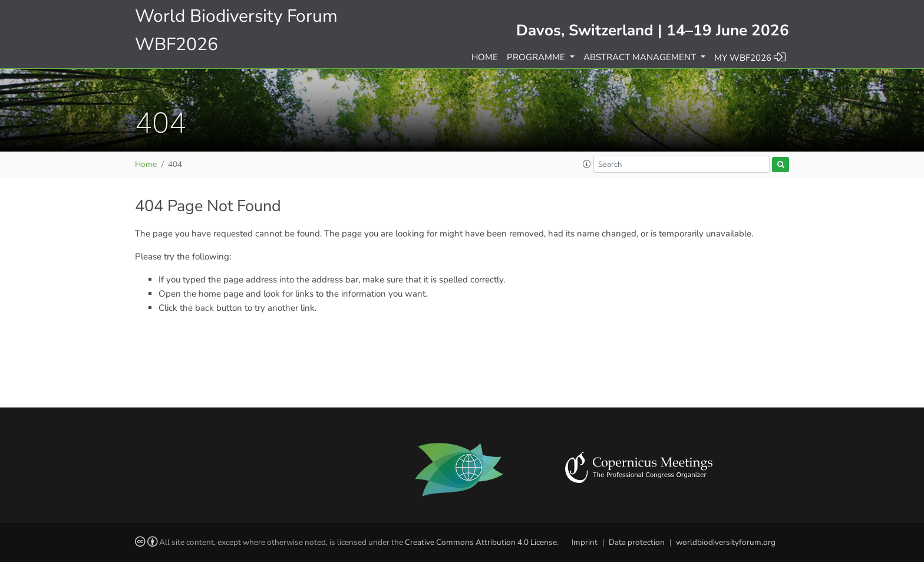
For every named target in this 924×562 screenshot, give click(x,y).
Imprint (585, 542)
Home (485, 57)
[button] (587, 164)
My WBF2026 (750, 57)
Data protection (637, 542)
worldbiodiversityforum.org (726, 542)
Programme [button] (537, 57)
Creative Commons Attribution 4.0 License (481, 542)
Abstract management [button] (641, 57)
